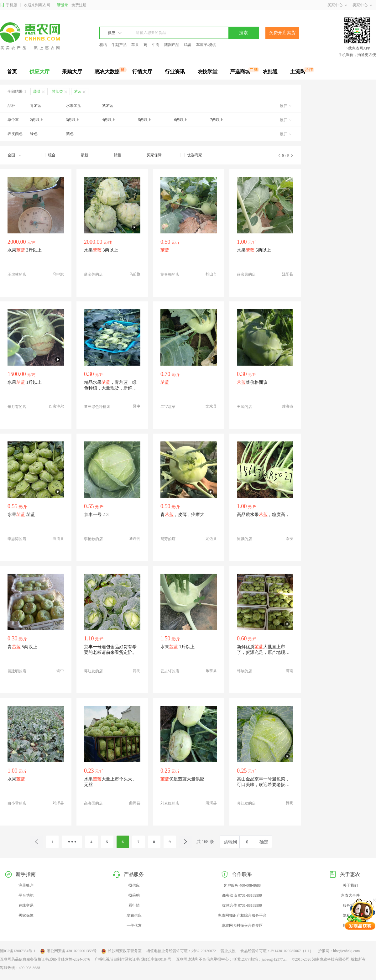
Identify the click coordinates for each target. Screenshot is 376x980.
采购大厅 (72, 72)
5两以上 (145, 120)
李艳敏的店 (93, 539)
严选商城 (240, 72)
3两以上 (73, 120)
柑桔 (103, 45)
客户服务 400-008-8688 (242, 885)
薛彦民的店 (246, 274)
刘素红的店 (170, 803)
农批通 (270, 72)
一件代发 (134, 925)
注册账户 (26, 885)
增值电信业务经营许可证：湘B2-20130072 (181, 951)
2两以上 (37, 120)
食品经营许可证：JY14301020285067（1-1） (277, 951)
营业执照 (228, 951)
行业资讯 (175, 72)
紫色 (70, 134)
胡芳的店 (168, 539)
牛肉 (156, 45)
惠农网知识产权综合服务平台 (242, 915)
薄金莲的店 (93, 274)
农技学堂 (207, 72)
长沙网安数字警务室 (121, 951)
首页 (12, 72)
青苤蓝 (36, 106)
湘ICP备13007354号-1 (18, 951)
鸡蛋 (188, 45)
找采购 (134, 895)
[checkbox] (48, 155)
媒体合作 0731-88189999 (242, 905)
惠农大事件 (350, 895)
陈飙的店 (244, 539)
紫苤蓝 (108, 106)
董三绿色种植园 (97, 407)
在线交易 (26, 905)
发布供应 (134, 915)
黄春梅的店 (170, 274)
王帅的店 (244, 407)
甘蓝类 (57, 91)
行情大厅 (142, 72)
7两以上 (217, 120)
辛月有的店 (17, 407)
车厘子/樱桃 (206, 45)
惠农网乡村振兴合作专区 (242, 925)
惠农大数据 (107, 72)
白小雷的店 (17, 803)
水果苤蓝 (74, 106)
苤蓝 (78, 91)
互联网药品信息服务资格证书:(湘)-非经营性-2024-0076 (45, 959)
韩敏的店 (244, 671)
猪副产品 (172, 45)
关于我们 (350, 885)
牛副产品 (119, 45)
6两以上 (181, 120)
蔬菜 (37, 91)
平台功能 (26, 895)
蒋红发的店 (93, 671)
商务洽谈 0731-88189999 (242, 895)
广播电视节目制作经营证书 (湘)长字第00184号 (133, 959)
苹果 (135, 45)
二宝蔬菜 (168, 407)
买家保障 (26, 915)
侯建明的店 (17, 671)
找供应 (134, 885)
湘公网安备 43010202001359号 (68, 951)
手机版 (9, 5)
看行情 (134, 905)
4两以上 (109, 120)
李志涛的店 (17, 539)
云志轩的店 (170, 671)
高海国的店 (93, 803)
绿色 (34, 134)
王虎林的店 (17, 274)
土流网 (298, 72)
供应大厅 (39, 72)
